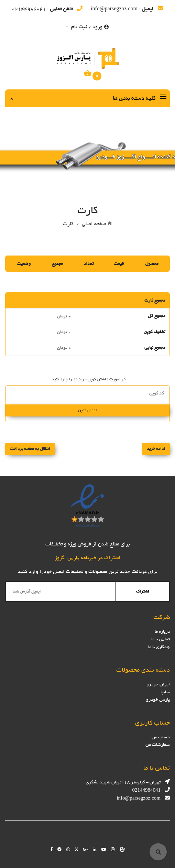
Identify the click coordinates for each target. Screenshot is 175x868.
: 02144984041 (47, 9)
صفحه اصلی (94, 224)
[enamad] (87, 506)
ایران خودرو (158, 684)
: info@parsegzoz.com (127, 9)
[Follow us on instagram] (113, 849)
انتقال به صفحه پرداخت (30, 449)
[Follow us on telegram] (59, 849)
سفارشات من (158, 745)
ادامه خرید (156, 449)
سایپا (165, 692)
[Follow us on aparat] (122, 849)
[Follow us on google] (85, 849)
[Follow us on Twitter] (76, 849)
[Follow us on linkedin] (95, 849)
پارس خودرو (158, 700)
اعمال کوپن (87, 410)
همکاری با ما (159, 647)
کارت (68, 224)
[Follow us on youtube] (104, 849)
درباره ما (162, 632)
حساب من (161, 737)
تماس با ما (161, 639)
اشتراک (143, 591)
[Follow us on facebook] (52, 849)
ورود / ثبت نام (87, 27)
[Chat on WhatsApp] (68, 849)
